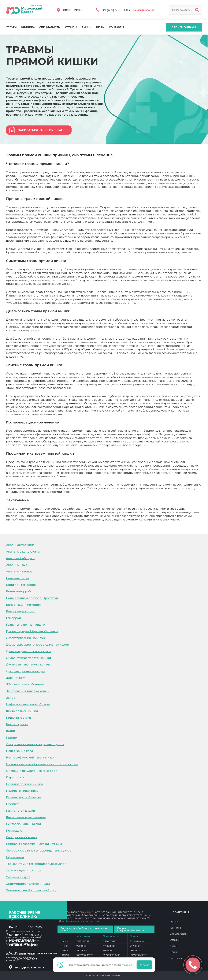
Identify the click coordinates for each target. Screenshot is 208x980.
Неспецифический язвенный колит (32, 757)
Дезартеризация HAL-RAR (26, 638)
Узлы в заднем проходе (24, 870)
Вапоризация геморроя (24, 605)
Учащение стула (18, 877)
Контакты (116, 27)
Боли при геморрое (21, 585)
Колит (11, 731)
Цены (100, 27)
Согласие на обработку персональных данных (84, 929)
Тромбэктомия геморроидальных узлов (36, 864)
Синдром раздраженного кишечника (34, 844)
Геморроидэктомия (21, 611)
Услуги (11, 27)
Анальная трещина (20, 545)
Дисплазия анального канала (28, 664)
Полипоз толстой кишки (24, 784)
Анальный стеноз (19, 571)
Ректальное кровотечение (26, 817)
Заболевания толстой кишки (28, 691)
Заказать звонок (144, 10)
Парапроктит (16, 777)
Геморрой (13, 618)
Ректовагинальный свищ (25, 824)
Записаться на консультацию (43, 130)
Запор (11, 698)
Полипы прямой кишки (24, 797)
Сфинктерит (15, 857)
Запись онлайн (184, 27)
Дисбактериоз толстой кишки (28, 658)
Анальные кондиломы (23, 551)
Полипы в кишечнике (22, 791)
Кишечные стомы (19, 718)
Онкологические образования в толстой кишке (42, 764)
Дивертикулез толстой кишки (28, 651)
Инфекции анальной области (28, 704)
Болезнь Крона (18, 578)
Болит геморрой (18, 591)
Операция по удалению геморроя (32, 771)
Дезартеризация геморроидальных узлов (37, 645)
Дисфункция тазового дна (26, 671)
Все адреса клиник (30, 967)
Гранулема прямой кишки (26, 625)
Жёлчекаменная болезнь (25, 684)
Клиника (28, 27)
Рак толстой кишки (20, 811)
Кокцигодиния (17, 724)
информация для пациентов (80, 921)
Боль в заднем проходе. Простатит (32, 598)
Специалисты (50, 27)
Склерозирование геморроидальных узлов (39, 850)
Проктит (12, 804)
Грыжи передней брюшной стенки (32, 631)
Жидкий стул (16, 678)
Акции (87, 27)
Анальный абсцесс (20, 558)
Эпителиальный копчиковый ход (31, 890)
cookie (129, 965)
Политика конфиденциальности (131, 929)
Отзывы (71, 27)
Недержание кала (20, 751)
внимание (86, 912)
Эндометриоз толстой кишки (28, 884)
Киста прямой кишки (22, 711)
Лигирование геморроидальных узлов (35, 744)
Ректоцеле (14, 831)
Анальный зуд (17, 565)
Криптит (12, 738)
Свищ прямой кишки (22, 837)
